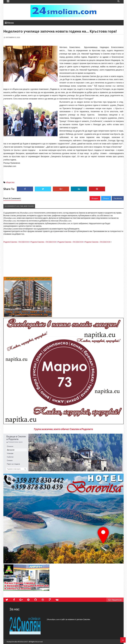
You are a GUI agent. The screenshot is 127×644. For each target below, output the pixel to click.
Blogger (95, 198)
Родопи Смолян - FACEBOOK (16, 242)
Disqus (106, 198)
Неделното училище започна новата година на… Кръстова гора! (60, 31)
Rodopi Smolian (12, 642)
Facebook (118, 198)
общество (10, 182)
